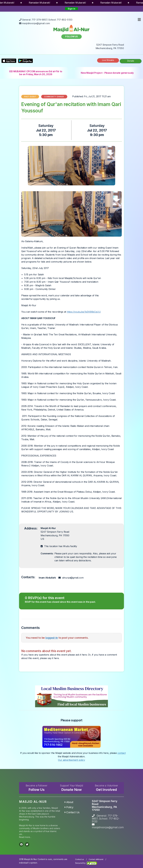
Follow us (71, 36)
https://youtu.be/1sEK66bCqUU (84, 312)
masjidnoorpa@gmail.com (108, 827)
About (69, 802)
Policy (69, 807)
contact (122, 753)
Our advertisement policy (71, 760)
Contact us (80, 859)
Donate (131, 61)
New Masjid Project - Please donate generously (107, 73)
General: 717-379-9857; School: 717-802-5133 (106, 819)
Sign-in (71, 9)
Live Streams (108, 60)
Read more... (25, 837)
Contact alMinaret (96, 859)
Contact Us (72, 812)
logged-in (52, 638)
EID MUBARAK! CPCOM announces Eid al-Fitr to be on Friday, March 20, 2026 (36, 73)
